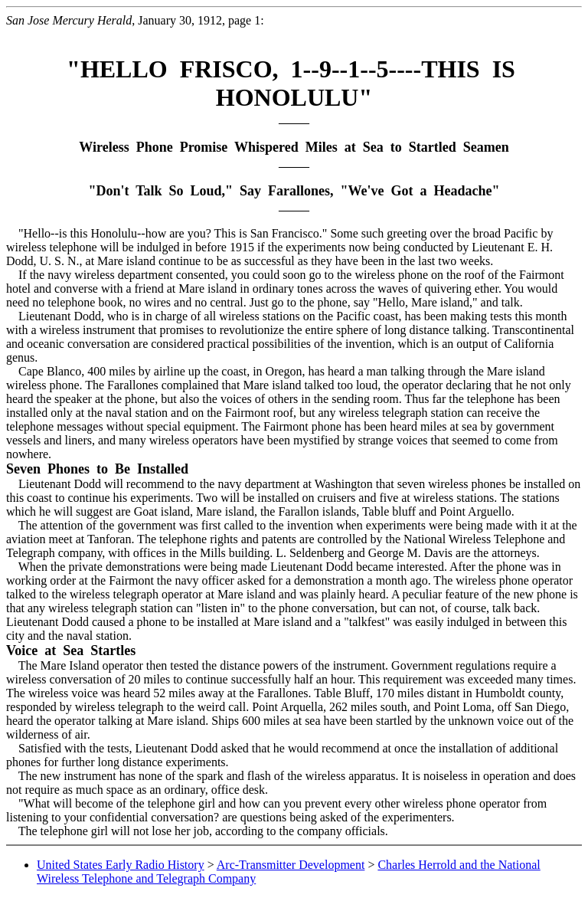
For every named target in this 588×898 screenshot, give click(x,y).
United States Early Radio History (121, 865)
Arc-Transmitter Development (291, 865)
